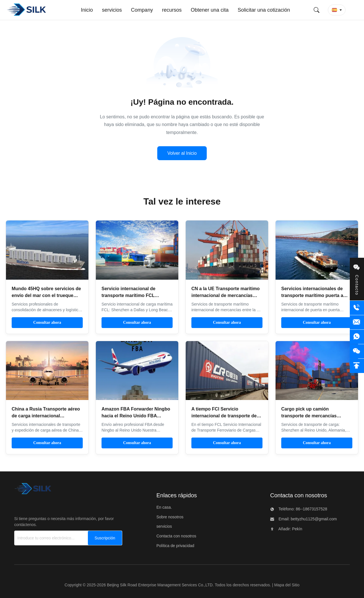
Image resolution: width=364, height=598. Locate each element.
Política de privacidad (175, 546)
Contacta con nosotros (176, 536)
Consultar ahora (47, 322)
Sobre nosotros (170, 517)
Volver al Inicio (182, 153)
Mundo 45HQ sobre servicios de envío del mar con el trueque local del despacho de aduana (46, 295)
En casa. (164, 507)
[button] (337, 10)
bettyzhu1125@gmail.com (313, 519)
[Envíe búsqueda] (317, 10)
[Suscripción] (105, 538)
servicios (164, 526)
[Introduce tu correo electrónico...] (51, 538)
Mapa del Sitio (287, 585)
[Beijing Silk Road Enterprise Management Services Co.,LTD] (33, 490)
